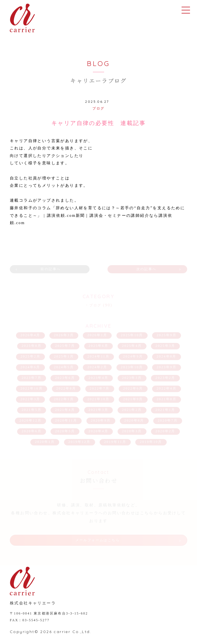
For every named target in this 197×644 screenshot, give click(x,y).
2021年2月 (132, 410)
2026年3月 (64, 335)
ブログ (98, 108)
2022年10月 (32, 388)
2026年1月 (97, 335)
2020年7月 (168, 420)
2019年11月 (115, 442)
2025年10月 (132, 335)
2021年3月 (99, 410)
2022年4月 (167, 388)
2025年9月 (167, 335)
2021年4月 (65, 410)
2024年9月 (133, 356)
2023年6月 (65, 378)
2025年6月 (99, 346)
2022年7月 (100, 388)
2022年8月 (66, 388)
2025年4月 (132, 346)
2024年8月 (167, 356)
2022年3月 (30, 399)
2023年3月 (132, 378)
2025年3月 (165, 346)
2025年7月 (65, 346)
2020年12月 (30, 420)
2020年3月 (132, 431)
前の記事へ (51, 269)
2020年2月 (165, 431)
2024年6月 (30, 367)
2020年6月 (32, 431)
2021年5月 (32, 410)
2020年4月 (99, 431)
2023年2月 (165, 378)
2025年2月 (30, 356)
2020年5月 (65, 431)
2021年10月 (98, 399)
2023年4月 (99, 378)
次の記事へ (146, 269)
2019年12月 (80, 442)
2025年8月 (32, 346)
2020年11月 (66, 420)
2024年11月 (99, 356)
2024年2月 (97, 367)
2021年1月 (165, 410)
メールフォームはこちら (98, 540)
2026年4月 (30, 335)
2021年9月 (133, 399)
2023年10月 (132, 367)
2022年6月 (133, 388)
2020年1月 (45, 442)
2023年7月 (32, 378)
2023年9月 (167, 367)
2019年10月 (151, 442)
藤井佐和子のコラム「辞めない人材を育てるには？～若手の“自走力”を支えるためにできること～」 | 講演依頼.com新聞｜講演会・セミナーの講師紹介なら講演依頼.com (97, 215)
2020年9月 (101, 420)
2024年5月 (64, 367)
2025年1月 (64, 356)
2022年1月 (64, 399)
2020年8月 (134, 420)
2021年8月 (167, 399)
